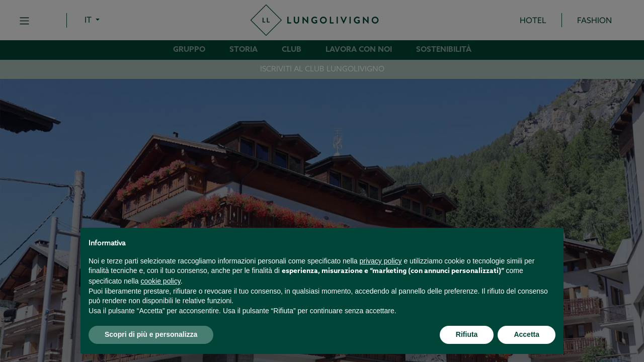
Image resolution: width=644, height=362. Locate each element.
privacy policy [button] (381, 261)
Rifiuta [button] (467, 334)
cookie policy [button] (161, 281)
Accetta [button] (527, 334)
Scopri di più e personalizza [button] (151, 334)
